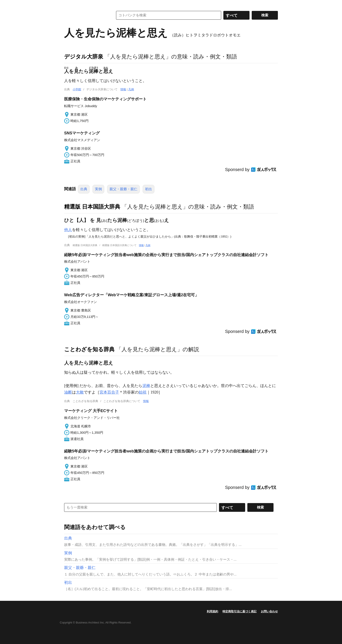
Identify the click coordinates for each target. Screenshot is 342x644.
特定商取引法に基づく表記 (239, 611)
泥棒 (146, 386)
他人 (68, 230)
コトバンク (86, 15)
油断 (68, 392)
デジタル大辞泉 (84, 57)
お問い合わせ (269, 611)
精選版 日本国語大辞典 (92, 207)
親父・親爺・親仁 (123, 189)
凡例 (131, 89)
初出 (149, 189)
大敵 (80, 392)
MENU (68, 4)
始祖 (143, 392)
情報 (123, 89)
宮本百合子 (109, 392)
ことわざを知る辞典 (89, 349)
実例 (98, 189)
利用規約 (212, 611)
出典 (84, 189)
